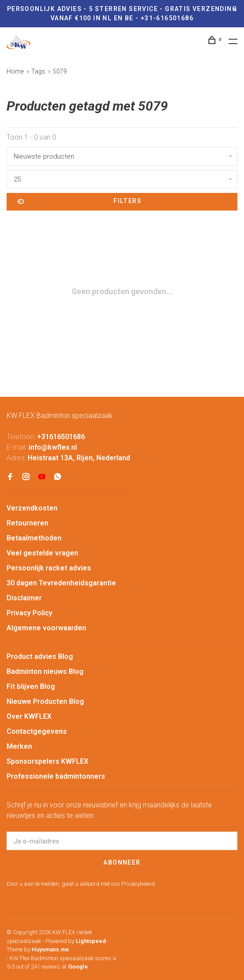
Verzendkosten (32, 508)
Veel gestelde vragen (42, 553)
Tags (38, 71)
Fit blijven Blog (31, 686)
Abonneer (122, 862)
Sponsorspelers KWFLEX (47, 761)
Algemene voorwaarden (46, 628)
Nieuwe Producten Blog (45, 701)
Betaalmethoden (34, 538)
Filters (80, 202)
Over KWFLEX (29, 716)
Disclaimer (24, 598)
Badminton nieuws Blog (45, 671)
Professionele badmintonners (56, 776)
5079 (60, 71)
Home (15, 71)
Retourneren (27, 523)
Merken (19, 746)
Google (78, 967)
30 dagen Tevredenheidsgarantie (61, 583)
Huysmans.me (50, 949)
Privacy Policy (29, 613)
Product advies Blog (40, 656)
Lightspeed (91, 941)
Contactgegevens (37, 731)
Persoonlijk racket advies (49, 568)
